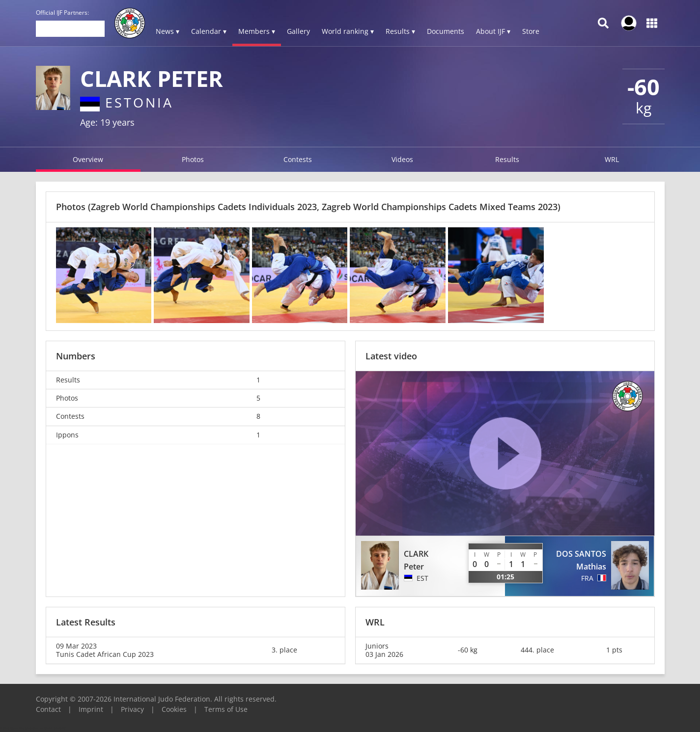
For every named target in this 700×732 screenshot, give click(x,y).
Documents (446, 31)
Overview (88, 159)
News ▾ (168, 31)
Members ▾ (257, 31)
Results (507, 159)
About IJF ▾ (493, 31)
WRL (612, 159)
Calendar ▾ (209, 31)
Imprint (91, 709)
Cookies (174, 709)
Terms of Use (226, 709)
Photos (193, 159)
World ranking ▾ (348, 31)
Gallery (298, 31)
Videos (402, 159)
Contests (298, 159)
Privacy (132, 709)
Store (531, 31)
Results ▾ (400, 31)
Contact (48, 709)
